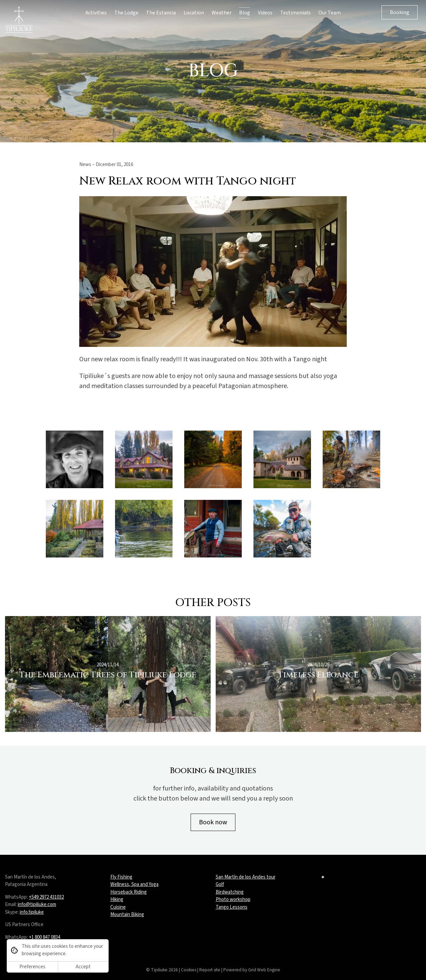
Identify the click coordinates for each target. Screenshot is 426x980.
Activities (96, 13)
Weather (222, 13)
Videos (265, 13)
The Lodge (126, 13)
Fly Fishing (121, 877)
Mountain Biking (127, 915)
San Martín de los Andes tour (246, 877)
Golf (220, 884)
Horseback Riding (129, 892)
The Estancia (161, 13)
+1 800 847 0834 (44, 937)
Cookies (189, 970)
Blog (245, 13)
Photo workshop (233, 899)
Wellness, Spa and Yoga (134, 884)
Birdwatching (230, 892)
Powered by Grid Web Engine (252, 970)
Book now (213, 822)
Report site (210, 970)
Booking (400, 12)
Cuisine (118, 907)
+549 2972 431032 (46, 897)
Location (194, 13)
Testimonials (295, 13)
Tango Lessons (232, 907)
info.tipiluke (32, 912)
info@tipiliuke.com (37, 904)
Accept (83, 967)
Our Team (330, 13)
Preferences (32, 967)
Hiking (117, 899)
